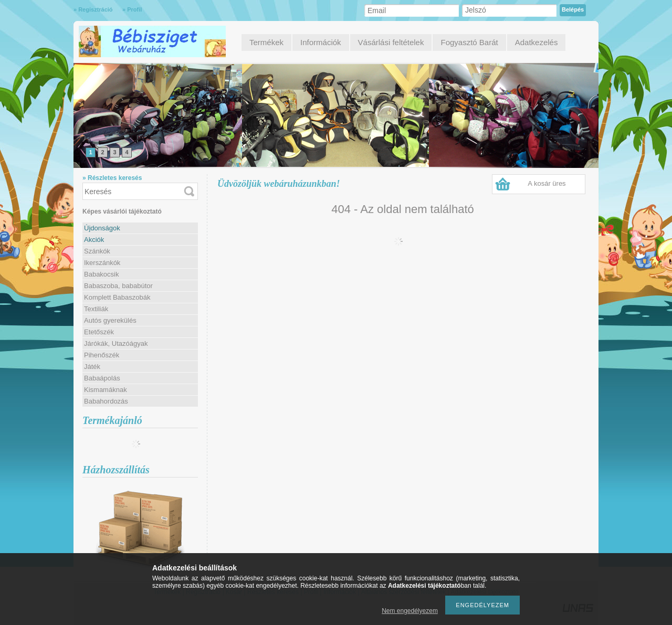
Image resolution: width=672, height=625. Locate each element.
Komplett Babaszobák (117, 297)
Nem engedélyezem (410, 611)
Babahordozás (106, 401)
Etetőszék (99, 332)
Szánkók (97, 251)
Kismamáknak (106, 390)
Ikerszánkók (102, 263)
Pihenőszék (102, 355)
